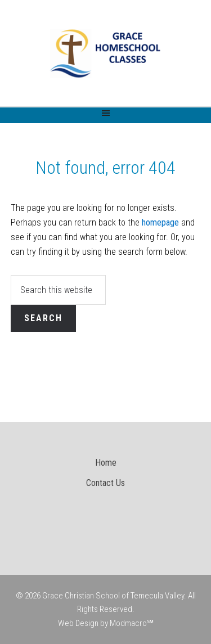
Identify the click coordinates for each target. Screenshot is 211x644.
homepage (160, 222)
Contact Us (105, 483)
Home (106, 463)
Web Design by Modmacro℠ (106, 623)
